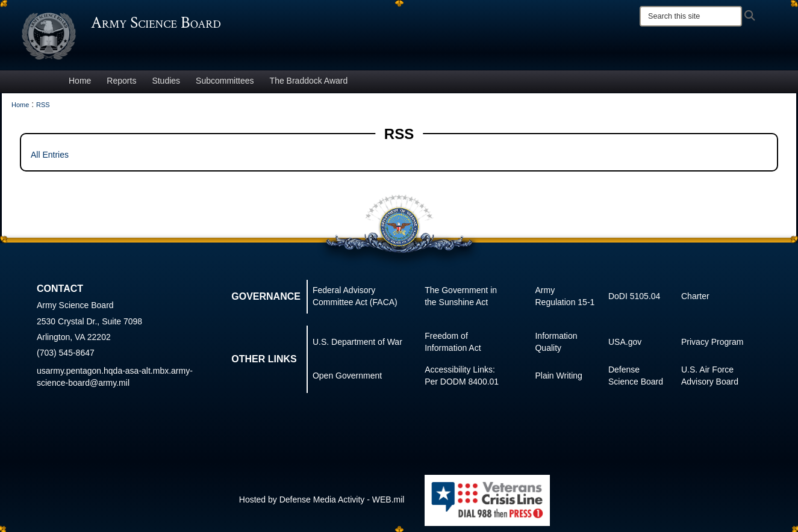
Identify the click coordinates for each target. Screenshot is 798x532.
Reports (121, 81)
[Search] (691, 16)
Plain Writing (558, 376)
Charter (695, 296)
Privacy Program (712, 342)
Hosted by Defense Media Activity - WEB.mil (322, 500)
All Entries (50, 155)
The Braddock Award (309, 81)
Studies (166, 81)
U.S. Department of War (357, 342)
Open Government (347, 376)
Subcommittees (225, 81)
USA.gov (625, 342)
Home (80, 81)
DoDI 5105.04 (634, 296)
